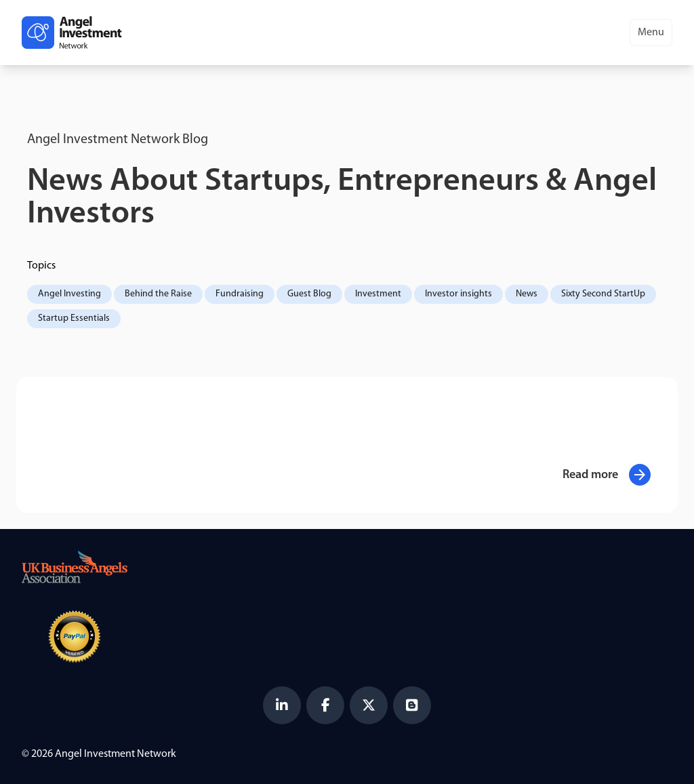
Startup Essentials (74, 318)
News (527, 294)
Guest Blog (309, 294)
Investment (378, 294)
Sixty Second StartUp (603, 294)
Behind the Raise (158, 294)
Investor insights (458, 294)
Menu (651, 33)
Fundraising (240, 294)
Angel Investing (69, 294)
